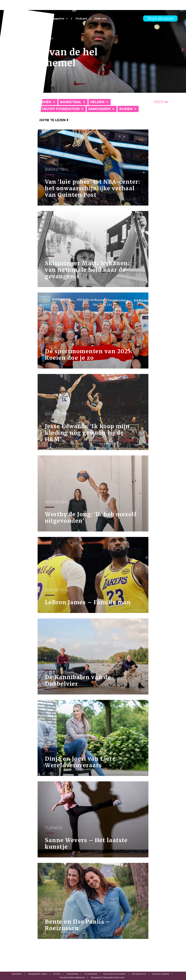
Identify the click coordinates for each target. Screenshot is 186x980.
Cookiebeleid (72, 974)
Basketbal (71, 102)
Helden (97, 102)
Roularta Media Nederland (72, 977)
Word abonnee (160, 18)
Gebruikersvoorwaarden (114, 974)
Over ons (101, 19)
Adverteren (17, 974)
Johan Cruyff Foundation (54, 109)
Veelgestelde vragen (38, 974)
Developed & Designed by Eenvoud (107, 977)
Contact (57, 974)
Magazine (58, 19)
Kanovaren (99, 109)
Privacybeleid (91, 974)
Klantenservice (139, 974)
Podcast (81, 19)
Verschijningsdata (161, 974)
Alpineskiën (40, 102)
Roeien (126, 109)
